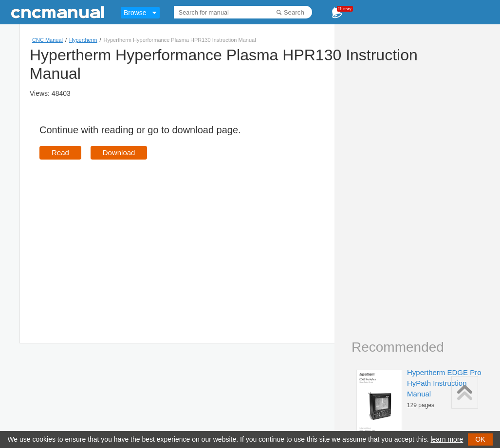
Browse (135, 13)
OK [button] (480, 439)
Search (294, 12)
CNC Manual (47, 40)
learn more (447, 439)
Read (60, 152)
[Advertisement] (121, 237)
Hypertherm (83, 40)
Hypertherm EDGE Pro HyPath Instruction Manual (444, 383)
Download (119, 152)
